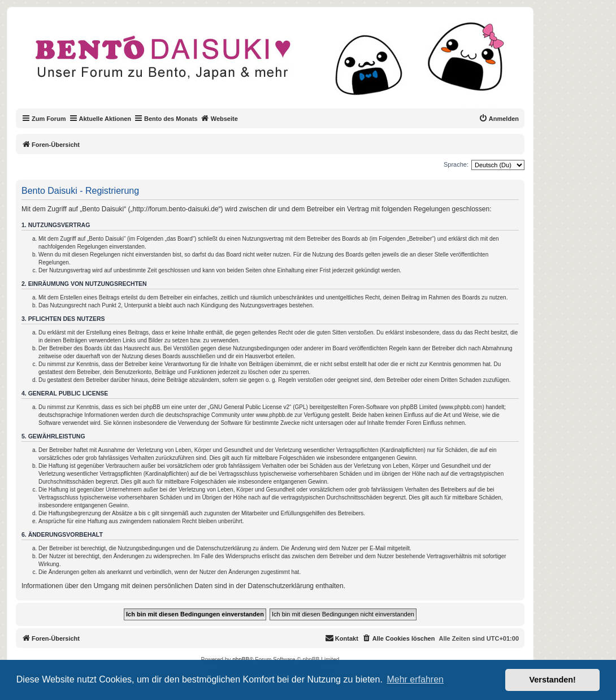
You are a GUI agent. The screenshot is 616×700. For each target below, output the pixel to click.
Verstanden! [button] (553, 680)
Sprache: (456, 164)
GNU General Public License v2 (250, 407)
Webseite (219, 118)
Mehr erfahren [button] (415, 679)
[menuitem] (499, 119)
